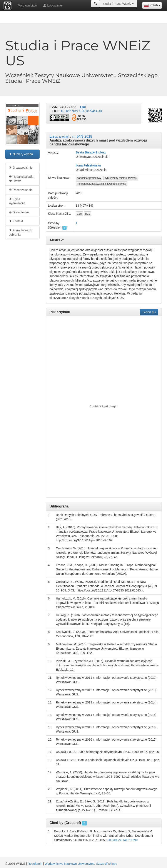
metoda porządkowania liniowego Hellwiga (102, 184)
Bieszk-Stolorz (95, 152)
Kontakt (16, 221)
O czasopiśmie (21, 168)
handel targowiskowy (89, 178)
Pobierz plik (149, 312)
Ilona (79, 165)
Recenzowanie (21, 190)
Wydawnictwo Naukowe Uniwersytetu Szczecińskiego (81, 864)
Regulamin (35, 864)
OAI (83, 107)
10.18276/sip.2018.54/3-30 (81, 111)
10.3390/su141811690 (123, 840)
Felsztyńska (92, 165)
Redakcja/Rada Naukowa (21, 179)
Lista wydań (60, 136)
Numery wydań (21, 154)
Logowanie (53, 5)
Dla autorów (19, 212)
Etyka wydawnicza (17, 201)
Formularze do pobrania (20, 232)
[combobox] (152, 5)
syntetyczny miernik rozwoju (121, 178)
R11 (88, 214)
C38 (79, 214)
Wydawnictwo (28, 5)
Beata (80, 152)
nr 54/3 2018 (82, 136)
